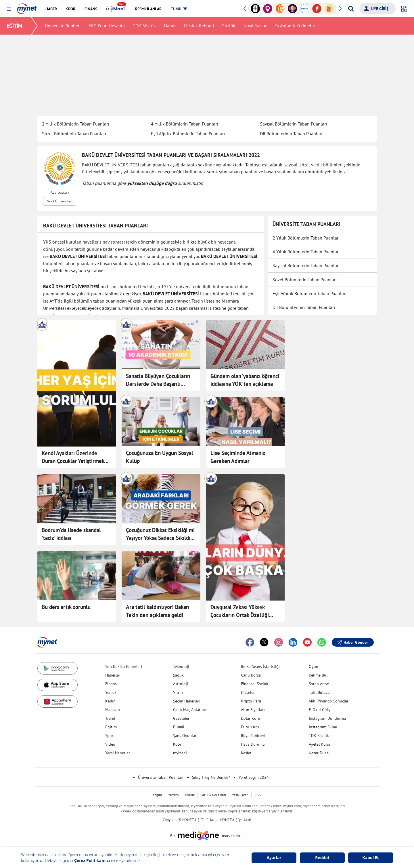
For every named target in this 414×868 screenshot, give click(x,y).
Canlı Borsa (251, 675)
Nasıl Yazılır (255, 26)
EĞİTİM (15, 26)
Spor (109, 736)
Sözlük (229, 26)
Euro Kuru (250, 727)
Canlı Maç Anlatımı (189, 710)
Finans (111, 684)
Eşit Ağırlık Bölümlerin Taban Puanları (188, 134)
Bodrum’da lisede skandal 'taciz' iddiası (71, 534)
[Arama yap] (351, 9)
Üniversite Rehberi (63, 26)
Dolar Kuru (251, 718)
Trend (110, 718)
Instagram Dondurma (327, 718)
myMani (180, 753)
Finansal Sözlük (255, 684)
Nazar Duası (319, 753)
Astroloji (181, 684)
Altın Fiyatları (253, 710)
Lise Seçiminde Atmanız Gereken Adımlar (238, 457)
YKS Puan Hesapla (107, 26)
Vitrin (178, 692)
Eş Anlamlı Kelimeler (295, 26)
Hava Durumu (253, 744)
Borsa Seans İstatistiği (260, 666)
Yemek (111, 692)
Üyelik (190, 795)
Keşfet (246, 753)
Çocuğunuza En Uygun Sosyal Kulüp (160, 457)
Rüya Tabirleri (253, 736)
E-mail (179, 727)
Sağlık (178, 675)
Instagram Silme (323, 727)
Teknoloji (181, 666)
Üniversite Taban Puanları (161, 777)
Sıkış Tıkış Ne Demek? (211, 777)
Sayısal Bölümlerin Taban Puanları (293, 124)
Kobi (177, 744)
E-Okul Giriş (319, 710)
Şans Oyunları (185, 736)
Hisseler (248, 692)
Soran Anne (319, 684)
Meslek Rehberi (199, 26)
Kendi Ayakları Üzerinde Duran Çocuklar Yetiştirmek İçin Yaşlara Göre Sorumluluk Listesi (75, 457)
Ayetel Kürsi (319, 744)
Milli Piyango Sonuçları (329, 701)
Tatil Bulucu (319, 692)
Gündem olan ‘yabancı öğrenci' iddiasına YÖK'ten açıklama (245, 380)
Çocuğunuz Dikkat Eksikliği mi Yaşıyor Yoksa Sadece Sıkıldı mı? (160, 534)
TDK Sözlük (145, 26)
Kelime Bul (318, 675)
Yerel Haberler (118, 753)
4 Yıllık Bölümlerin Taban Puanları (184, 124)
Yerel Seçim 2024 (254, 777)
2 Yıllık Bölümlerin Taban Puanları (75, 124)
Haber (170, 26)
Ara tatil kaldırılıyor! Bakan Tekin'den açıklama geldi (157, 611)
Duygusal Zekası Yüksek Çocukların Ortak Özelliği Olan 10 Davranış (240, 611)
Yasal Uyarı (240, 795)
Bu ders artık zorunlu (66, 607)
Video (110, 744)
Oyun (314, 666)
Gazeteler (181, 718)
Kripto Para (251, 701)
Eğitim (111, 727)
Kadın (110, 701)
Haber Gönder (353, 642)
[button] (9, 9)
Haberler (113, 675)
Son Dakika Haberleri (124, 666)
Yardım (174, 795)
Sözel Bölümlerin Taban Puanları (74, 134)
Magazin (113, 710)
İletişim (156, 795)
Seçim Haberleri (187, 701)
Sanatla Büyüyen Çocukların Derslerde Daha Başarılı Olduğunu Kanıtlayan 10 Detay (158, 380)
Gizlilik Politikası (213, 795)
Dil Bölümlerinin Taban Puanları (291, 134)
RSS (258, 795)
